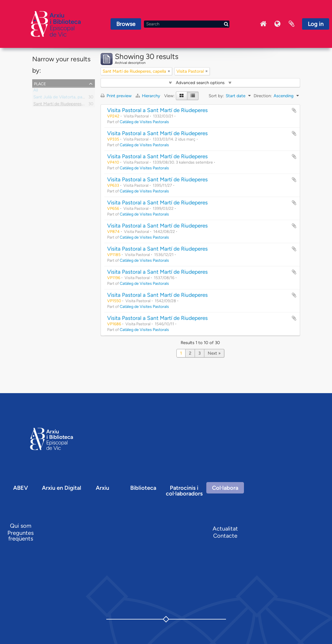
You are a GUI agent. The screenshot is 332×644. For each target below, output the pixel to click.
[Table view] (193, 96)
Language (277, 24)
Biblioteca (143, 488)
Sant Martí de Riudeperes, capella (65, 105)
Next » (214, 353)
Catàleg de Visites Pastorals (144, 122)
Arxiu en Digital (62, 488)
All (36, 91)
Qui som (21, 526)
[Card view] (182, 96)
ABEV (21, 488)
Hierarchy (148, 96)
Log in (316, 24)
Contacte (225, 536)
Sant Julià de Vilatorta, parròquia (65, 98)
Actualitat (225, 529)
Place (40, 83)
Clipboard (292, 24)
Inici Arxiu (263, 24)
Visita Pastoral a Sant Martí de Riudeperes (157, 110)
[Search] (187, 24)
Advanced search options (200, 83)
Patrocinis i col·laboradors (184, 491)
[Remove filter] (169, 71)
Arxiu (102, 488)
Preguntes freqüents (21, 536)
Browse (126, 24)
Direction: (263, 96)
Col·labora (225, 488)
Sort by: (216, 96)
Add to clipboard (294, 110)
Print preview (116, 96)
